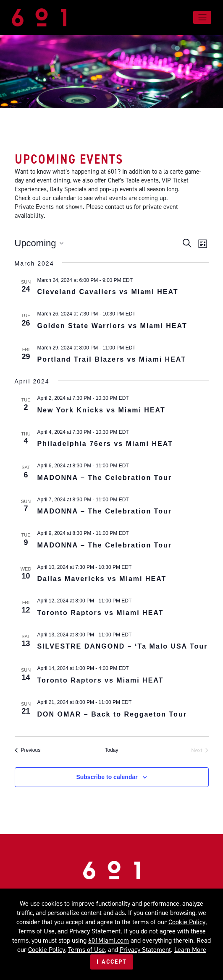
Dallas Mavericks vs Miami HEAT (102, 579)
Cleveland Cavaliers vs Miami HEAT (108, 292)
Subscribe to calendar (107, 777)
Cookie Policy (187, 922)
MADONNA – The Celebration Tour (105, 478)
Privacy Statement (95, 931)
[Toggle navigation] (202, 17)
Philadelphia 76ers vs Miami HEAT (105, 444)
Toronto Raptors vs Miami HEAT (101, 613)
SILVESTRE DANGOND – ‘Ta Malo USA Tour (123, 646)
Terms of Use (36, 931)
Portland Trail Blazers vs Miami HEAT (112, 359)
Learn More (190, 950)
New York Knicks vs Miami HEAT (101, 410)
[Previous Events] (28, 751)
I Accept (112, 962)
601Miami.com (109, 940)
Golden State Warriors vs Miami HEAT (112, 326)
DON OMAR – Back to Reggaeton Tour (112, 714)
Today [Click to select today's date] (111, 750)
